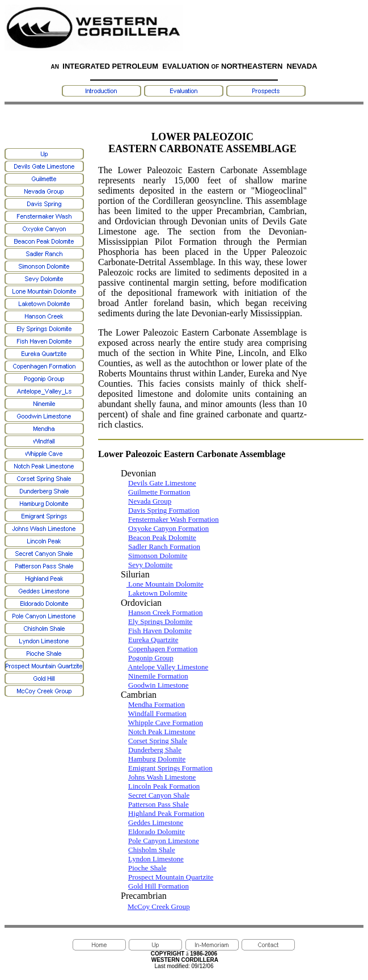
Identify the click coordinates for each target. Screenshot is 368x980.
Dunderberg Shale (155, 750)
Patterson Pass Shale (158, 804)
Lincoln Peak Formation (164, 786)
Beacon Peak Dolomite (162, 537)
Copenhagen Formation (163, 649)
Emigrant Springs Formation (170, 768)
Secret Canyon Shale (159, 795)
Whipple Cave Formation (166, 723)
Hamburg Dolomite (157, 759)
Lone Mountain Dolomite (165, 584)
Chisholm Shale (152, 850)
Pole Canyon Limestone (164, 841)
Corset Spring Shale (158, 741)
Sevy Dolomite (150, 565)
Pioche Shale (147, 868)
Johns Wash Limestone (162, 777)
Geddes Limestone (156, 822)
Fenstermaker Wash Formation (174, 519)
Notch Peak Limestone (162, 732)
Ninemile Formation (158, 676)
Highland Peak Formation (166, 813)
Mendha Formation (156, 704)
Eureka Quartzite (153, 640)
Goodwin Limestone (158, 685)
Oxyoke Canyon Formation (168, 528)
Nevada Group (150, 501)
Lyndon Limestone (156, 859)
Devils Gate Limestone (162, 483)
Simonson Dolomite (158, 556)
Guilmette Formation (159, 492)
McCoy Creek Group (159, 906)
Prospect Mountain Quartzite (171, 877)
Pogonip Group (151, 658)
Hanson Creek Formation (165, 612)
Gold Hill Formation (158, 886)
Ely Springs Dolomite (160, 621)
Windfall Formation (157, 713)
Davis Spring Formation (164, 510)
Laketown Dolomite (158, 593)
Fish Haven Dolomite (160, 631)
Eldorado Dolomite (156, 832)
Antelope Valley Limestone (168, 667)
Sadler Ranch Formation (164, 546)
